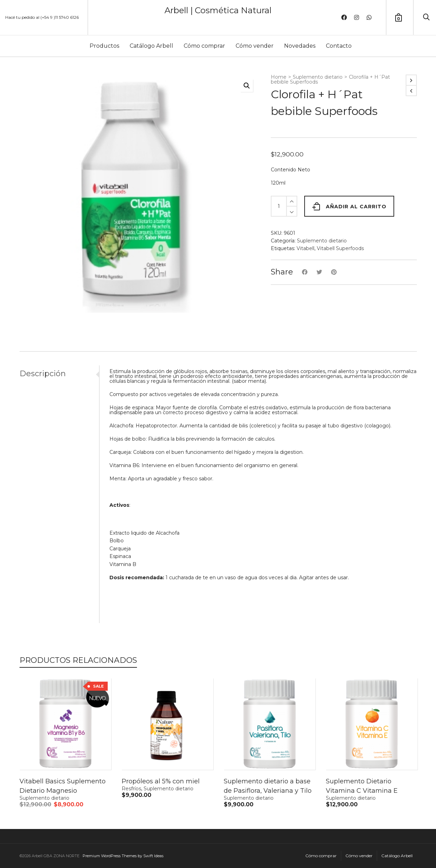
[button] (247, 86)
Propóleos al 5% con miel (161, 781)
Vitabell (305, 248)
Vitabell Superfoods (340, 248)
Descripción (43, 374)
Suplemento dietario (318, 77)
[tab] (59, 374)
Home (279, 77)
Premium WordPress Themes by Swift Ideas (123, 856)
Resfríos (131, 789)
